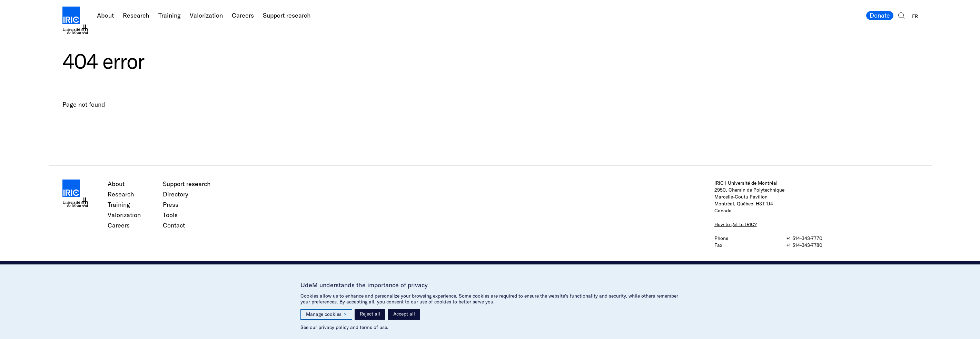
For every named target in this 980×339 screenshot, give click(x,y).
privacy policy (334, 327)
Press (171, 205)
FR (915, 16)
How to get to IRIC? (736, 224)
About (105, 15)
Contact (174, 225)
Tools (170, 215)
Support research (287, 15)
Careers (243, 15)
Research (136, 15)
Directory (176, 194)
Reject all (370, 314)
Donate (880, 15)
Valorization (206, 15)
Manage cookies (326, 314)
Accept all (404, 314)
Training (170, 15)
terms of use (373, 327)
